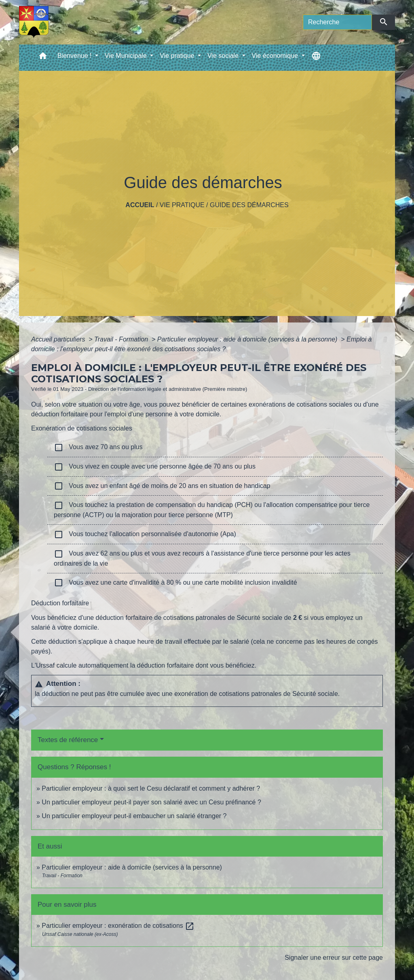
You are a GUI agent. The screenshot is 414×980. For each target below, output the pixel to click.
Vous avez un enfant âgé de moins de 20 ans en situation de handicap (162, 486)
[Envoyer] (383, 22)
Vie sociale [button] (224, 56)
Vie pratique (182, 205)
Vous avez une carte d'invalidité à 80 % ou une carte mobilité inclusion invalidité (175, 583)
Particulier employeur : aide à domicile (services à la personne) (248, 339)
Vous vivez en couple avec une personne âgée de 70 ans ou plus (155, 467)
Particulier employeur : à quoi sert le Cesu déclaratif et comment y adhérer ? (151, 788)
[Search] (337, 22)
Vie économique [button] (276, 56)
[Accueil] (34, 22)
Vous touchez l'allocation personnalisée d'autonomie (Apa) (145, 535)
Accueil (140, 205)
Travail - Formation (122, 339)
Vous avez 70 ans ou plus (98, 448)
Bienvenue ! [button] (75, 56)
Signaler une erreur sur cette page (334, 958)
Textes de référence (68, 740)
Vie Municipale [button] (127, 56)
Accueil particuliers (59, 339)
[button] (43, 58)
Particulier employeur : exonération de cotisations (118, 926)
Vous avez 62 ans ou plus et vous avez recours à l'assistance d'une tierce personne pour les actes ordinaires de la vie (202, 558)
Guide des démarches (249, 205)
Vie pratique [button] (178, 56)
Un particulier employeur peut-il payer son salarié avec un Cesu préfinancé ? (151, 802)
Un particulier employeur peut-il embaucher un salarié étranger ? (134, 816)
